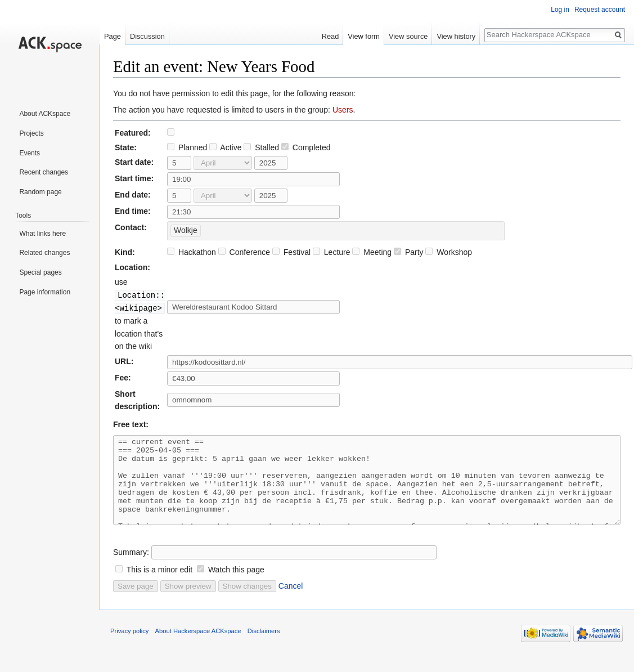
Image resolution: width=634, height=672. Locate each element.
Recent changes (44, 172)
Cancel (291, 602)
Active (225, 147)
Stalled (261, 147)
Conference (244, 252)
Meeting (372, 252)
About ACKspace (45, 114)
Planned (187, 147)
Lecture (332, 252)
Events (30, 153)
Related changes (44, 253)
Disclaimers (264, 647)
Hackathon (192, 252)
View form (364, 36)
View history (456, 36)
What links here (42, 234)
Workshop (449, 252)
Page (113, 36)
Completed (306, 147)
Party (409, 252)
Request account (600, 10)
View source (408, 36)
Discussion (147, 36)
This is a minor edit (159, 585)
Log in (560, 10)
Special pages (40, 272)
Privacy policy (129, 647)
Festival (291, 252)
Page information (45, 292)
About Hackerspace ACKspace (198, 647)
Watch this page (236, 585)
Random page (40, 192)
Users (343, 110)
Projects (31, 133)
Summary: (131, 568)
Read (331, 36)
